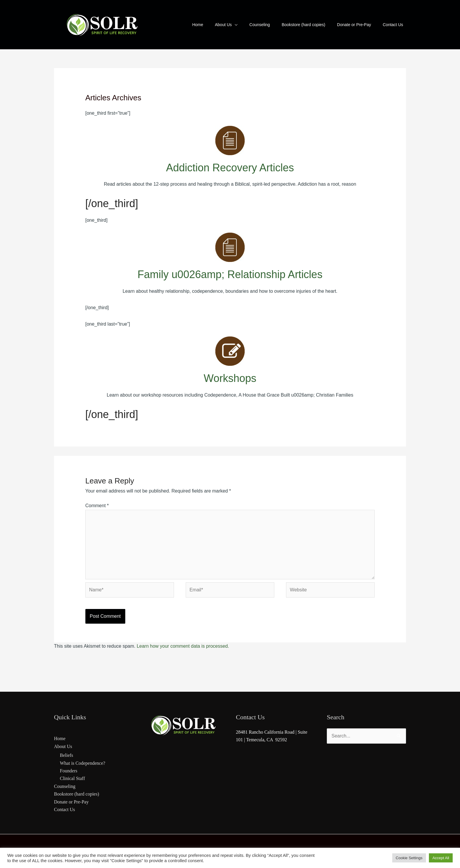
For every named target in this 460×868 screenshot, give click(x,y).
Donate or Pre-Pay (71, 802)
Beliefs (66, 755)
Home (60, 738)
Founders (69, 771)
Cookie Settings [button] (409, 858)
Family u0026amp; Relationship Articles (230, 274)
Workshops (230, 378)
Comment (97, 506)
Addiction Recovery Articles (230, 168)
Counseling (65, 786)
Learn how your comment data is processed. (183, 646)
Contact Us (65, 809)
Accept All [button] (441, 858)
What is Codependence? (83, 763)
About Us (63, 746)
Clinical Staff (72, 778)
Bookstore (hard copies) (77, 794)
